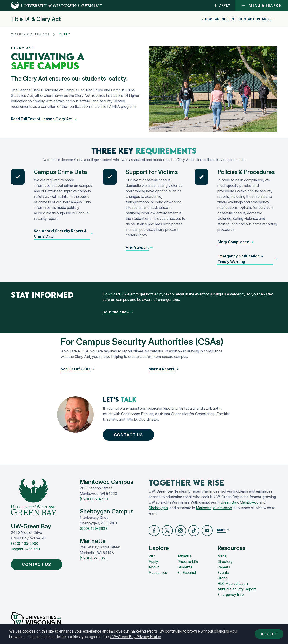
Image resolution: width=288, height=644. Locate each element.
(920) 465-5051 (93, 558)
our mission (223, 508)
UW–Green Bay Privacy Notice (135, 637)
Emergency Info (231, 595)
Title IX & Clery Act (36, 19)
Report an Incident (219, 19)
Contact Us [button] (129, 435)
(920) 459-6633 (94, 529)
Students (185, 567)
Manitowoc (249, 502)
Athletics (185, 556)
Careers (224, 567)
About (154, 567)
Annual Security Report (237, 589)
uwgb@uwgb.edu (25, 549)
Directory (225, 562)
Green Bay (229, 502)
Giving (223, 578)
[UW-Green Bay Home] (51, 5)
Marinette (204, 508)
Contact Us (249, 19)
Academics (158, 573)
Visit (152, 556)
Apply (222, 5)
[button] (44, 119)
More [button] (269, 19)
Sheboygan (158, 508)
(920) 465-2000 (25, 543)
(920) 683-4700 (94, 499)
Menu (262, 5)
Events (223, 573)
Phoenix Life (188, 562)
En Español (187, 573)
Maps (222, 556)
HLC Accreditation (233, 584)
